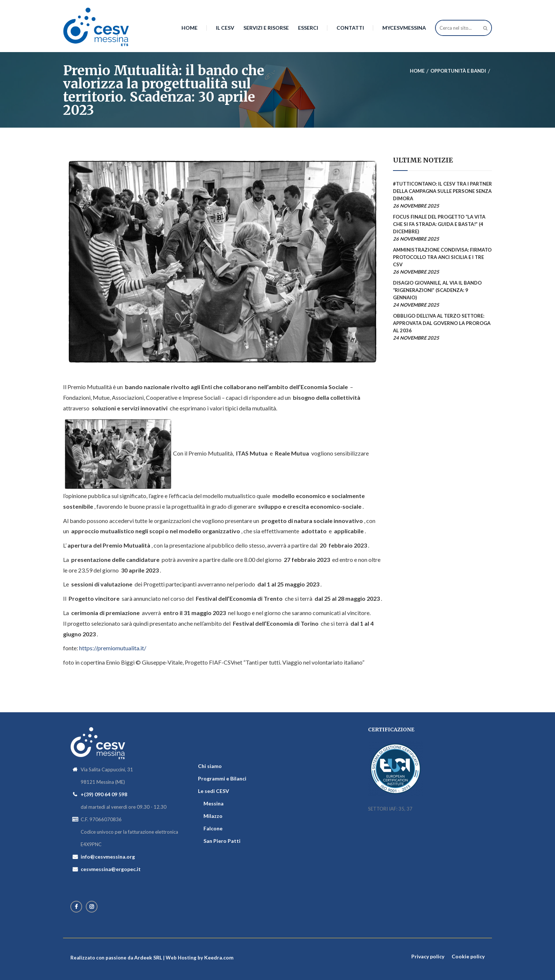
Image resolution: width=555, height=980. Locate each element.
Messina (214, 803)
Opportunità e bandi (458, 71)
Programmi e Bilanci (222, 778)
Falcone (213, 828)
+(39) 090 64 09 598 (104, 794)
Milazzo (213, 816)
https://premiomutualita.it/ (113, 648)
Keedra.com (219, 957)
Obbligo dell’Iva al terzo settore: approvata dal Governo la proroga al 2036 (442, 323)
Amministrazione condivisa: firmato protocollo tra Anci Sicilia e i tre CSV (442, 257)
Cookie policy (468, 956)
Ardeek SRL (148, 957)
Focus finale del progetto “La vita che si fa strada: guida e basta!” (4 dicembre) (439, 224)
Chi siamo (210, 766)
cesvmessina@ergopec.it (111, 869)
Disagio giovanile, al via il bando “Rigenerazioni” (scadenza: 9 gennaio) (437, 290)
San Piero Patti (222, 841)
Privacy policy (428, 956)
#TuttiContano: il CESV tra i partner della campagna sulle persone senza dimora (442, 191)
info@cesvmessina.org (108, 857)
